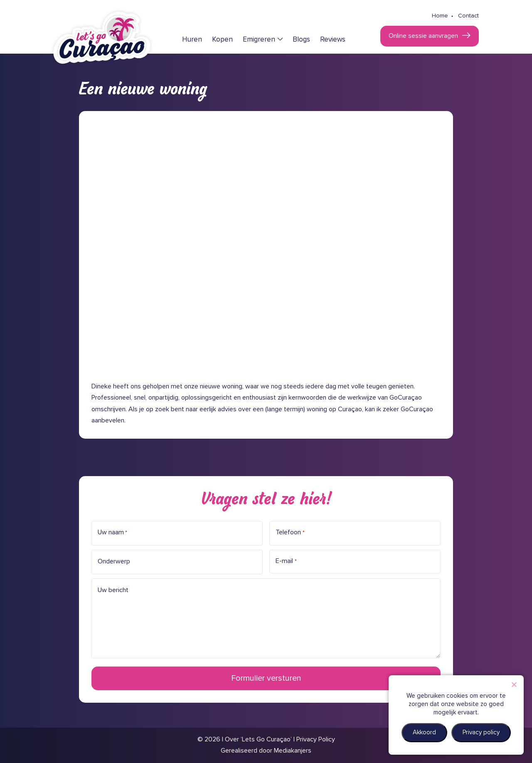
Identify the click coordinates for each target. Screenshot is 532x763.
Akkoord (424, 732)
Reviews (333, 40)
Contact (468, 16)
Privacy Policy (316, 739)
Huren (192, 40)
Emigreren (259, 40)
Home (440, 16)
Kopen (222, 40)
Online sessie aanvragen (423, 36)
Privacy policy (481, 732)
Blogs (301, 40)
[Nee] (514, 684)
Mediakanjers (293, 751)
